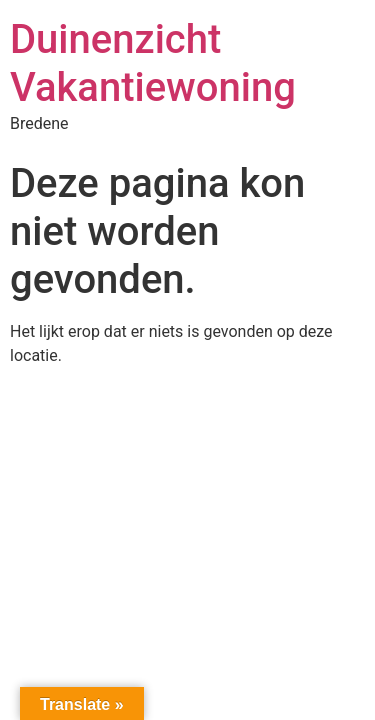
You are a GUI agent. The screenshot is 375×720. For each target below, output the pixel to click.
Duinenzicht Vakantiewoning (153, 63)
